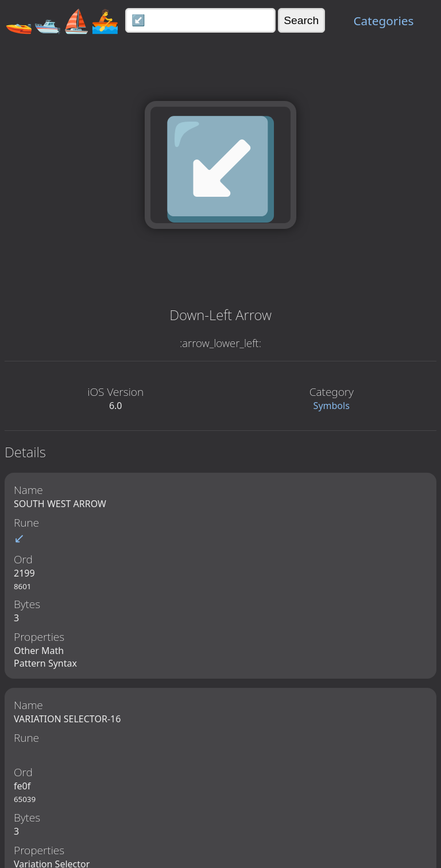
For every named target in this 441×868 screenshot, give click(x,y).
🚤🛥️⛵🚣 (62, 20)
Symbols (332, 406)
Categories (383, 21)
